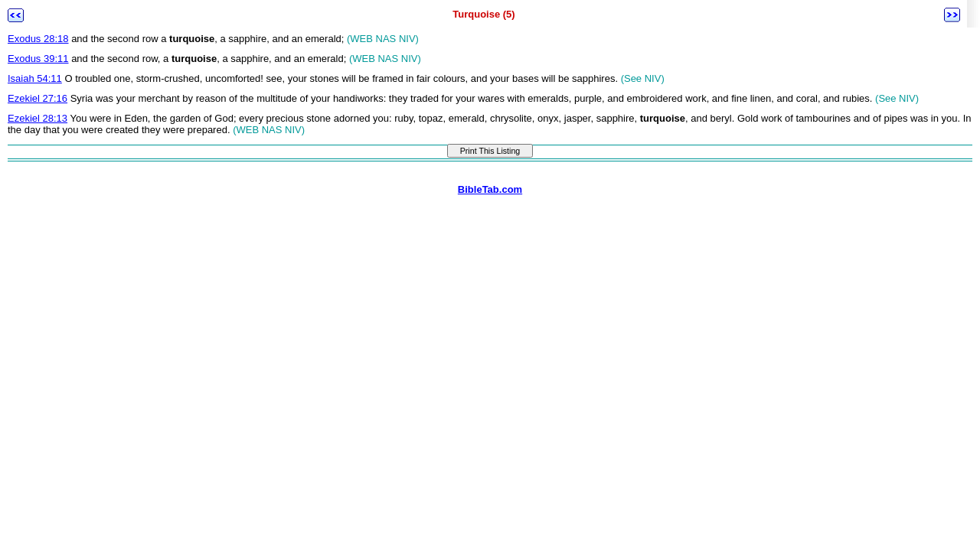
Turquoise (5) (483, 14)
